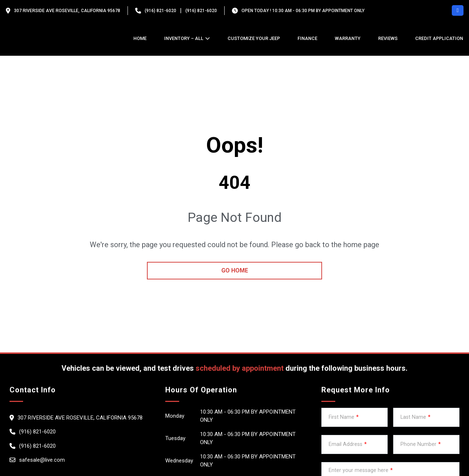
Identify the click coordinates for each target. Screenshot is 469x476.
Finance (307, 38)
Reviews (388, 38)
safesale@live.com (42, 460)
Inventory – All (184, 38)
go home (235, 270)
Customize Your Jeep (254, 38)
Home (140, 38)
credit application (439, 38)
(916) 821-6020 (160, 11)
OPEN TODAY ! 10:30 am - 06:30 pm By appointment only (303, 11)
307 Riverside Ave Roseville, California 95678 (67, 11)
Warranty (348, 38)
